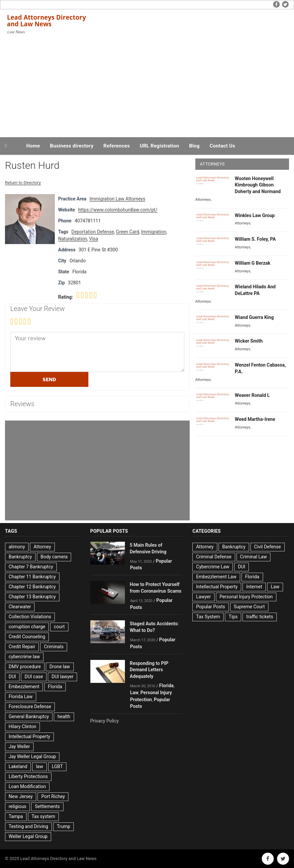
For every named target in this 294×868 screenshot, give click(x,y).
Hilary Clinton (22, 726)
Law (134, 693)
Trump (63, 826)
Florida (55, 687)
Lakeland (18, 766)
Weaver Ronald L (252, 395)
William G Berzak (253, 263)
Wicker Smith (249, 341)
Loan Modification (27, 786)
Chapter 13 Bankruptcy (32, 597)
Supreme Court (249, 607)
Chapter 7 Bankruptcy (31, 567)
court (59, 627)
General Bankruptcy (29, 717)
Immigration (154, 232)
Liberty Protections (28, 776)
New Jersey (21, 796)
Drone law (60, 667)
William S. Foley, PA (255, 239)
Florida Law (21, 697)
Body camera (54, 557)
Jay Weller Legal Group (32, 756)
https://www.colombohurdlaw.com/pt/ (118, 210)
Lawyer (203, 597)
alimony (17, 547)
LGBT (57, 766)
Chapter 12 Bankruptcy (32, 587)
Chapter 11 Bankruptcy (32, 577)
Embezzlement (24, 687)
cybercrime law (24, 657)
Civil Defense (268, 547)
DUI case (34, 677)
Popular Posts (210, 607)
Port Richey (53, 796)
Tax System (208, 617)
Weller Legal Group (28, 836)
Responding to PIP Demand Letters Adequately (149, 670)
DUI (12, 677)
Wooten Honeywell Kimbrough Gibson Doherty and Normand (258, 185)
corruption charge (27, 627)
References (117, 146)
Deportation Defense (93, 232)
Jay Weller (19, 746)
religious (17, 806)
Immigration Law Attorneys (117, 199)
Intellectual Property (29, 736)
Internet (254, 587)
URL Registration (159, 146)
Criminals (54, 647)
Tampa (16, 816)
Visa (94, 239)
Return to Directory (23, 183)
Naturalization (73, 239)
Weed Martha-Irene (255, 419)
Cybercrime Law (213, 567)
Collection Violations (30, 617)
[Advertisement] (147, 86)
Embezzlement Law (216, 577)
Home (33, 146)
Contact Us (222, 146)
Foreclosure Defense (30, 707)
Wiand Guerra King (254, 317)
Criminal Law (254, 557)
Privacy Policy (105, 721)
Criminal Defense (214, 557)
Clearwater (20, 607)
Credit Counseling (27, 637)
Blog (194, 146)
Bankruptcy (20, 557)
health (64, 717)
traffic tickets (260, 617)
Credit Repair (22, 647)
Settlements (47, 806)
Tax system (43, 816)
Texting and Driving (28, 826)
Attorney (42, 547)
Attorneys (203, 200)
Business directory (72, 146)
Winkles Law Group (255, 215)
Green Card (127, 232)
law (40, 766)
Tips (233, 617)
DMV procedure (25, 667)
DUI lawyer (62, 677)
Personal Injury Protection (246, 597)
